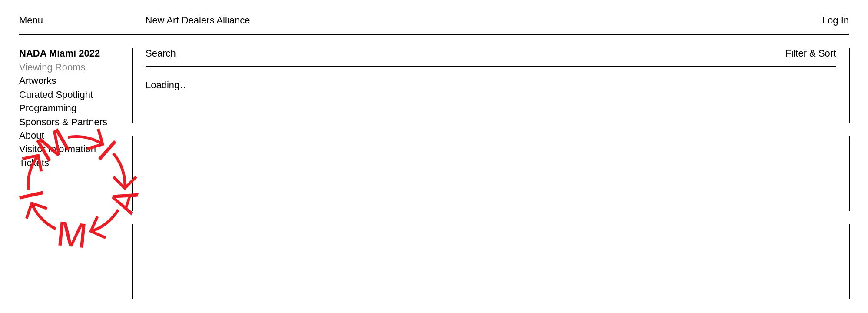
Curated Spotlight (56, 95)
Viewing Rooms (52, 67)
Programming (48, 108)
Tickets (34, 163)
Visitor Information (58, 149)
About (32, 135)
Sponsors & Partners (63, 122)
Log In (836, 20)
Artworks (38, 81)
